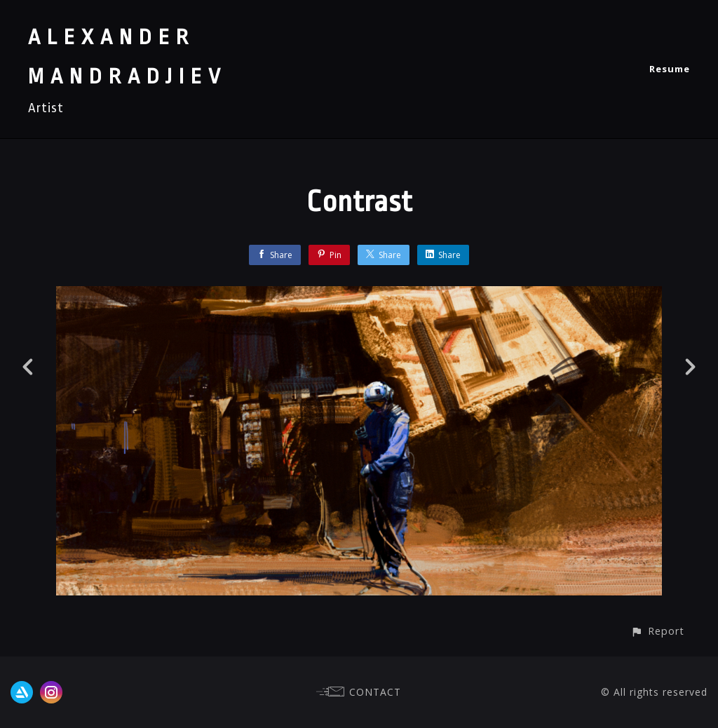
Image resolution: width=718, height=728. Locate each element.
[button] (657, 631)
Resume (670, 69)
